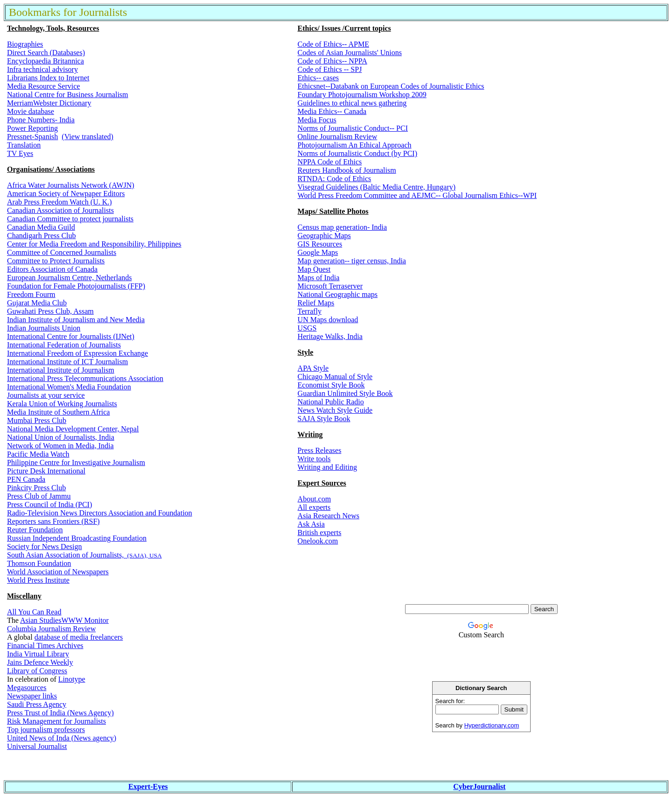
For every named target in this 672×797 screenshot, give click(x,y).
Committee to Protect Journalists (56, 261)
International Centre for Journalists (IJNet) (71, 336)
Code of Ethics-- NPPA (332, 61)
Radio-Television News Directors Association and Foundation (100, 513)
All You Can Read (34, 612)
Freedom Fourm (31, 294)
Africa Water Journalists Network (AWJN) (71, 185)
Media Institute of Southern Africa (58, 412)
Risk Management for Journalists (56, 721)
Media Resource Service (43, 86)
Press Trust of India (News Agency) (60, 713)
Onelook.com (318, 541)
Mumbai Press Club (37, 420)
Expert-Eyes (148, 786)
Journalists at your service (46, 395)
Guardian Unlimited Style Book (345, 393)
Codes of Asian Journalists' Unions (350, 53)
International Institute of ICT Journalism (67, 362)
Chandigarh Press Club (42, 236)
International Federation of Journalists (64, 345)
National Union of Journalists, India (61, 437)
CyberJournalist (479, 786)
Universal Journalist (37, 746)
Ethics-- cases (318, 78)
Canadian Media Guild (41, 227)
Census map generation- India (343, 227)
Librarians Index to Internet (48, 78)
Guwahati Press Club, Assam (50, 311)
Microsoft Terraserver (330, 286)
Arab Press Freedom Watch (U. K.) (59, 202)
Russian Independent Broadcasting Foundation (77, 538)
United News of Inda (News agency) (62, 738)
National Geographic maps (338, 294)
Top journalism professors (46, 730)
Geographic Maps (324, 236)
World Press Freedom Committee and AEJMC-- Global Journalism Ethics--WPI (417, 195)
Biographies (25, 44)
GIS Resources (320, 244)
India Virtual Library (38, 654)
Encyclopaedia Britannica (45, 61)
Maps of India (319, 278)
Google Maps (318, 252)
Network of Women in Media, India (60, 446)
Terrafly (310, 311)
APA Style (313, 368)
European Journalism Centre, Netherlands (69, 278)
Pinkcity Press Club (36, 488)
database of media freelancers (79, 637)
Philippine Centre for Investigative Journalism (76, 462)
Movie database (31, 111)
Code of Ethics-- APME (333, 44)
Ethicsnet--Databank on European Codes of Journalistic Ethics (391, 86)
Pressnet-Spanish (32, 137)
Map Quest (314, 269)
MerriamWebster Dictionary (49, 103)
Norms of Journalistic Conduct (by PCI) (357, 153)
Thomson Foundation (39, 563)
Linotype (72, 679)
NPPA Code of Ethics (330, 162)
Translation (24, 145)
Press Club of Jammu (39, 496)
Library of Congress (37, 671)
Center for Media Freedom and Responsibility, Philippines (94, 244)
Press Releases (320, 450)
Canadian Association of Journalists (60, 210)
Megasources (27, 688)
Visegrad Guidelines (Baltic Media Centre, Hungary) (377, 187)
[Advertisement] (481, 763)
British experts (320, 533)
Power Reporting (32, 128)
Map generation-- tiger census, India (352, 261)
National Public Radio (331, 402)
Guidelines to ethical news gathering (352, 103)
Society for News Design (44, 547)
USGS (307, 328)
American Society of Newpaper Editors (66, 194)
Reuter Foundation (35, 530)
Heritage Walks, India (330, 336)
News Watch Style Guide (335, 410)
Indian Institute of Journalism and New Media (76, 320)
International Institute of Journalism (61, 370)
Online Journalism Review (338, 137)
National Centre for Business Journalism (68, 95)
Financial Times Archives (45, 645)
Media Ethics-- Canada (332, 111)
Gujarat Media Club (37, 303)
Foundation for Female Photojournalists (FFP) (76, 286)
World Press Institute (38, 580)
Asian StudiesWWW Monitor (64, 620)
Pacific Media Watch (38, 454)
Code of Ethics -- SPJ (330, 69)
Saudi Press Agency (37, 704)
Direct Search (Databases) (46, 53)
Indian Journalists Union (44, 328)
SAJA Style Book (324, 419)
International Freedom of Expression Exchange (77, 353)
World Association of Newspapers (58, 572)
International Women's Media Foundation (69, 387)
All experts (314, 507)
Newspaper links (32, 696)
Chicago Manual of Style (335, 377)
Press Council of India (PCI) (49, 504)
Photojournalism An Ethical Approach (355, 145)
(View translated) (87, 137)
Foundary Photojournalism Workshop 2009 (362, 95)
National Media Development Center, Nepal (73, 429)
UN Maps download (328, 320)
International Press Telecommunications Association (85, 378)
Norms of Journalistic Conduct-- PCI (353, 128)
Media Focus (317, 120)
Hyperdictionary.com (492, 725)
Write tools (314, 459)
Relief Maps (316, 303)
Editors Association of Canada (52, 269)
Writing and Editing (327, 467)
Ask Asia (311, 524)
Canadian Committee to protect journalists (70, 219)
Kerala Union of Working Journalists (62, 404)
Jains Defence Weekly (40, 662)
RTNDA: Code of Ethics (335, 179)
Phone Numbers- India (41, 120)
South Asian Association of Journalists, (66, 555)
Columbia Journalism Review (51, 629)
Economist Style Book (331, 385)
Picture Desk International (46, 471)
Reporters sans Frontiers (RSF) (53, 521)
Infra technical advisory (42, 69)
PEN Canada (26, 479)
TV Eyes (20, 153)
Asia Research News (329, 516)
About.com (315, 499)
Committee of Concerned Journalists (62, 252)
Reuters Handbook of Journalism (347, 170)
